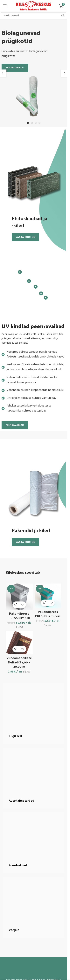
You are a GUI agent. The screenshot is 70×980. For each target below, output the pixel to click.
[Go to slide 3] (36, 123)
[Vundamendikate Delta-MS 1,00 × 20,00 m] (19, 643)
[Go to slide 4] (39, 123)
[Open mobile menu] (5, 6)
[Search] (34, 16)
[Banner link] (34, 713)
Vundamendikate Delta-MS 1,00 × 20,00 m (19, 662)
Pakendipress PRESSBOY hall (19, 616)
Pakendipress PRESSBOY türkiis (48, 614)
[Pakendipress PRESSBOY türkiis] (48, 596)
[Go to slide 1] (28, 123)
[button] (65, 73)
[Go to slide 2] (32, 123)
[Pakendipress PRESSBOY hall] (19, 597)
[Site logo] (34, 6)
